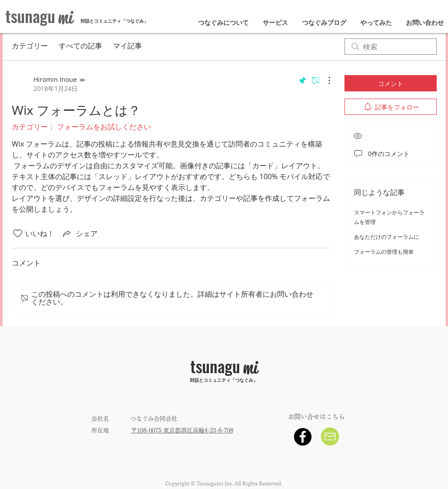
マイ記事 (127, 47)
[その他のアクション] (325, 81)
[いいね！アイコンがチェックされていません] (18, 233)
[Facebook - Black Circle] (303, 437)
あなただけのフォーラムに (387, 237)
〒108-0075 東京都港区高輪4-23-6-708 (182, 430)
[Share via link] (80, 233)
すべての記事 (80, 47)
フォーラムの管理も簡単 (384, 252)
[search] (391, 47)
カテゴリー (30, 47)
